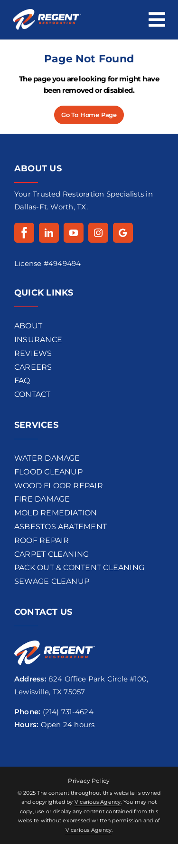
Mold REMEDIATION (56, 513)
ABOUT (28, 326)
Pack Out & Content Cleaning (79, 567)
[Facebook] (24, 233)
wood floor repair (59, 486)
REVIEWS (33, 353)
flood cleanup (48, 472)
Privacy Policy (89, 781)
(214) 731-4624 (68, 712)
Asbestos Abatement (61, 527)
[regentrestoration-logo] (47, 13)
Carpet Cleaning (52, 554)
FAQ (22, 380)
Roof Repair (42, 540)
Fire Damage (42, 499)
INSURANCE (38, 340)
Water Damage (47, 458)
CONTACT (33, 394)
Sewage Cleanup (52, 581)
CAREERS (33, 367)
